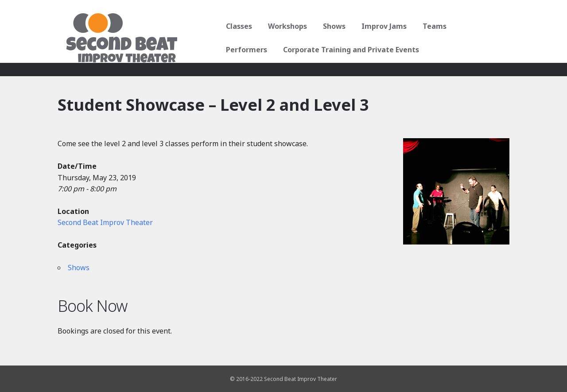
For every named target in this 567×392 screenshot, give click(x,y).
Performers (480, 26)
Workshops (284, 26)
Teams (431, 26)
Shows (331, 26)
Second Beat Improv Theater (105, 222)
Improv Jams (381, 26)
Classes (236, 26)
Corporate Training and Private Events (291, 50)
